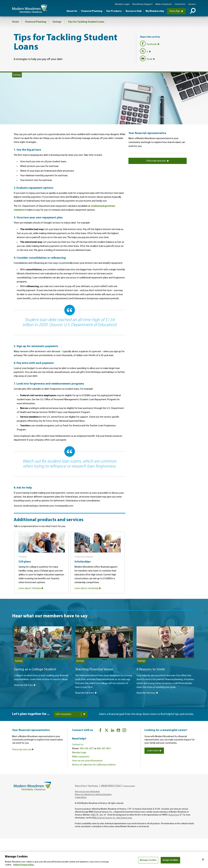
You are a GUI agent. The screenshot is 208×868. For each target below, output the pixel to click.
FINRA (93, 815)
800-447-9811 (104, 748)
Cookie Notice (81, 797)
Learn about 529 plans (31, 588)
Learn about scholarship (88, 588)
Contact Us (180, 4)
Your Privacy (93, 786)
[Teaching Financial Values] (104, 675)
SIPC (101, 815)
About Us (72, 11)
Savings (57, 22)
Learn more (154, 751)
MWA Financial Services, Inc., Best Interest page (112, 818)
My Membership (155, 11)
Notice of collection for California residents (94, 765)
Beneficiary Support (142, 4)
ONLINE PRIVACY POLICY (111, 786)
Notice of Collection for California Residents (93, 794)
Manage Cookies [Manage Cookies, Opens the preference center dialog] (148, 860)
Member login (79, 753)
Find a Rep (176, 11)
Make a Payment (164, 4)
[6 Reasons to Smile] (165, 675)
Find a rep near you (158, 161)
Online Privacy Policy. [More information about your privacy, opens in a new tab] (24, 865)
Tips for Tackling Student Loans (86, 22)
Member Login (122, 4)
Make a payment (81, 757)
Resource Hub (134, 11)
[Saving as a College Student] (43, 672)
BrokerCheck (174, 815)
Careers (192, 4)
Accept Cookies (170, 860)
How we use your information (87, 761)
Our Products (114, 11)
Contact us (78, 744)
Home (15, 22)
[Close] (203, 859)
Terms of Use (80, 786)
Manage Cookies (129, 786)
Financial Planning (92, 11)
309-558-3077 (87, 748)
